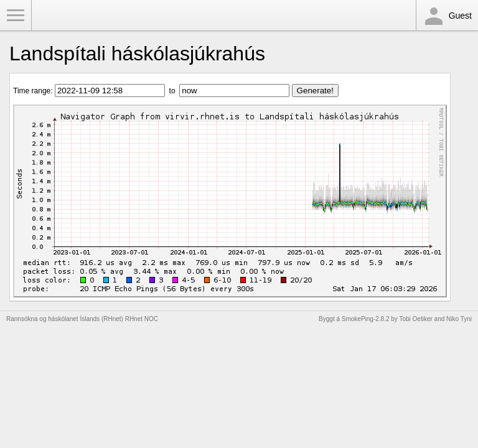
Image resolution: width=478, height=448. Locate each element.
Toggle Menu (16, 16)
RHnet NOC (142, 319)
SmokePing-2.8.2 (366, 319)
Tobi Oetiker (415, 319)
